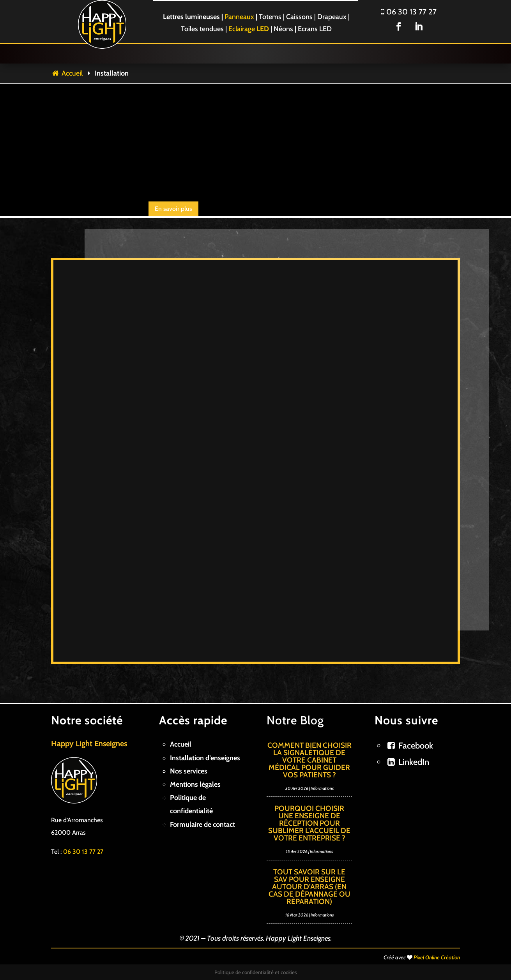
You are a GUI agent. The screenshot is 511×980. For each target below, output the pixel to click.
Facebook (416, 746)
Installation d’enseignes (205, 758)
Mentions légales (195, 784)
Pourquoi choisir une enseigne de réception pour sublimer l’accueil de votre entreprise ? (309, 823)
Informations (322, 788)
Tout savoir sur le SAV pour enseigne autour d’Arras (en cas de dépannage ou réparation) (309, 887)
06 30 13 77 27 (409, 12)
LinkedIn (414, 762)
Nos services (189, 771)
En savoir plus (173, 209)
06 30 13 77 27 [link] (83, 852)
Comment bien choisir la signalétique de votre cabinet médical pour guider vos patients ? (309, 760)
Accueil (67, 73)
